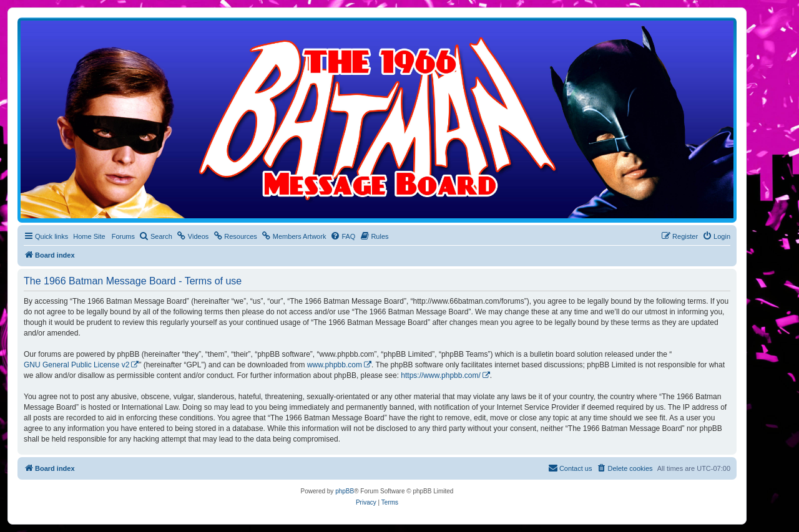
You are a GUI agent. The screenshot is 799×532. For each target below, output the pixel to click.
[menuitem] (156, 236)
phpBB (345, 491)
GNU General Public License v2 (76, 365)
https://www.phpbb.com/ (440, 375)
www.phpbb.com (335, 365)
